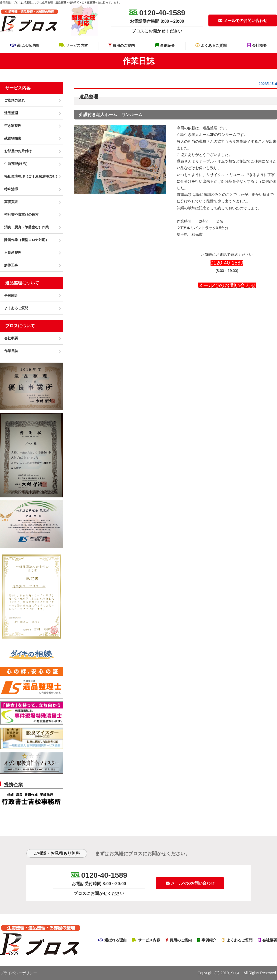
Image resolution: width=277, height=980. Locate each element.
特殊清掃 (11, 189)
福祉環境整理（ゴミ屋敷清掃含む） (32, 176)
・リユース (235, 175)
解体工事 (11, 265)
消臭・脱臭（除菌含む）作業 (27, 227)
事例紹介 (165, 45)
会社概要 (257, 45)
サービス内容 (74, 45)
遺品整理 (210, 128)
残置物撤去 (13, 138)
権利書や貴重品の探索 (21, 214)
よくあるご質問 (211, 45)
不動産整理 (13, 253)
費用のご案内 (122, 45)
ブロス (234, 973)
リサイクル (216, 175)
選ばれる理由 (25, 45)
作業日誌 (11, 351)
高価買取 (11, 202)
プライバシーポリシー (18, 973)
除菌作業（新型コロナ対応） (27, 240)
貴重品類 (184, 195)
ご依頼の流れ (15, 100)
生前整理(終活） (17, 164)
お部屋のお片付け (18, 151)
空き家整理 (13, 126)
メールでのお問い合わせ (243, 20)
